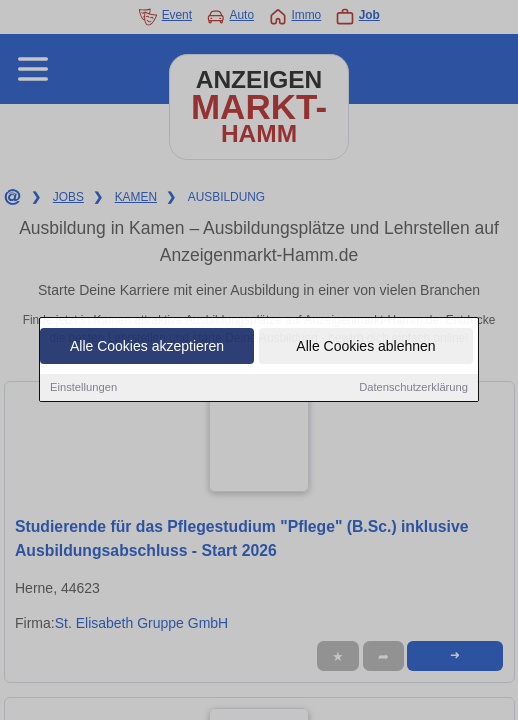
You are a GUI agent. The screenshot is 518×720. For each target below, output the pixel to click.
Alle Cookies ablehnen (365, 348)
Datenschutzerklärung (413, 389)
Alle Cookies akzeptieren (147, 348)
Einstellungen (83, 389)
